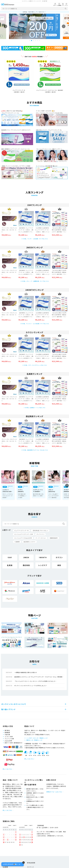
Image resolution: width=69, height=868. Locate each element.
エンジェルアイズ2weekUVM (23, 538)
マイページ (30, 867)
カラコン (59, 558)
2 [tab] (32, 41)
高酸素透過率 (54, 538)
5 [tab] (37, 41)
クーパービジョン (41, 538)
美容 (59, 565)
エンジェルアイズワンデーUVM (24, 534)
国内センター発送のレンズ (34, 740)
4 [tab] (35, 41)
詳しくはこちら (7, 769)
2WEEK (26, 558)
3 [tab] (34, 41)
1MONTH (43, 558)
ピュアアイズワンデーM (21, 530)
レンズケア (43, 565)
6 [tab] (39, 41)
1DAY (10, 558)
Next (64, 26)
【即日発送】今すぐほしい (40, 530)
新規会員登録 (31, 863)
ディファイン (40, 534)
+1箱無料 (17, 542)
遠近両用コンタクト (29, 542)
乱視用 (10, 565)
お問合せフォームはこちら (54, 792)
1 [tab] (30, 41)
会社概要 (5, 867)
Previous (5, 26)
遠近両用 (26, 565)
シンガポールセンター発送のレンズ (37, 738)
